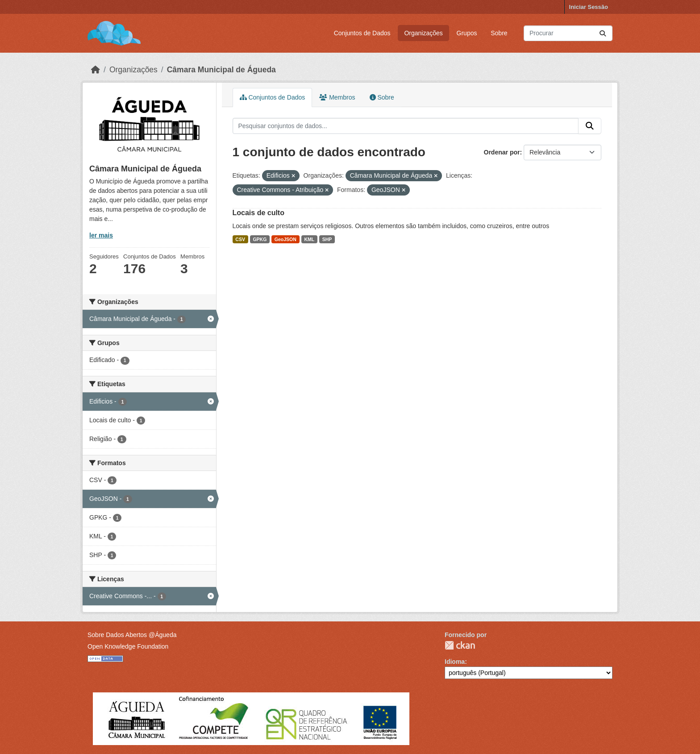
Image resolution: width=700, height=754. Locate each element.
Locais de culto (258, 213)
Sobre (499, 33)
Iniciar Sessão (589, 7)
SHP (327, 239)
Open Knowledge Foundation (128, 646)
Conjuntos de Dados (362, 33)
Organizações (423, 33)
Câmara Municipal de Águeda (221, 70)
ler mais (101, 235)
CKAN (460, 645)
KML (309, 239)
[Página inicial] (96, 70)
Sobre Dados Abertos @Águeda (132, 635)
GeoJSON (285, 239)
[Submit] (603, 33)
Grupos (467, 33)
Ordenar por (502, 152)
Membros (337, 97)
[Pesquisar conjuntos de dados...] (568, 33)
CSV (240, 239)
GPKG (260, 239)
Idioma (455, 662)
